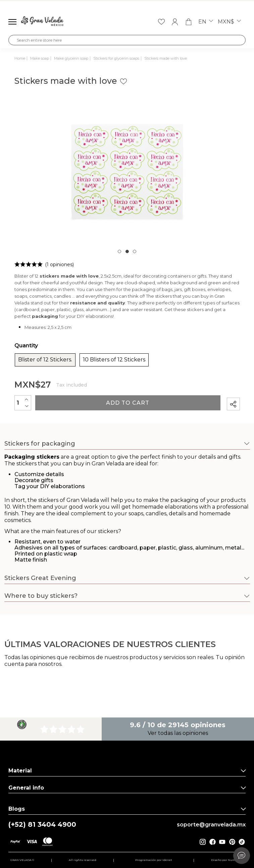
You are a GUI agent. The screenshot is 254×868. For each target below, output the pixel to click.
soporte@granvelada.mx (211, 825)
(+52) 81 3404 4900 (42, 825)
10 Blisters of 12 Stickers (114, 360)
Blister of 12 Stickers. (45, 360)
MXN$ (229, 22)
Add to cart (128, 403)
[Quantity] (23, 403)
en (206, 22)
